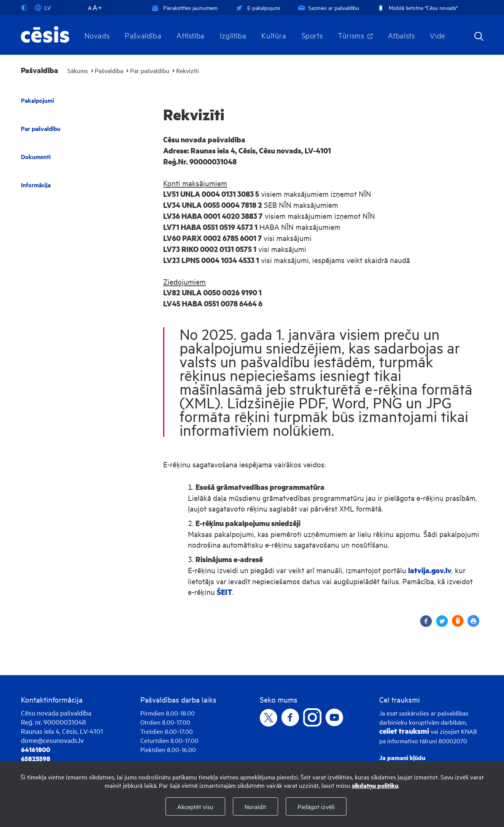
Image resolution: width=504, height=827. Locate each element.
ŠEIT (225, 592)
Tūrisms (351, 35)
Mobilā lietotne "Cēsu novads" (417, 7)
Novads (97, 35)
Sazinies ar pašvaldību (328, 7)
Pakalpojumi (37, 100)
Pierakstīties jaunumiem (185, 7)
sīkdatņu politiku (375, 785)
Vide (437, 35)
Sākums (78, 70)
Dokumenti (36, 157)
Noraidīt (255, 806)
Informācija (36, 185)
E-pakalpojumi (257, 7)
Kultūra (274, 35)
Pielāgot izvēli (316, 806)
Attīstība (191, 35)
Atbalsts (401, 35)
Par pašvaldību (150, 70)
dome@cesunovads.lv (52, 740)
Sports (312, 35)
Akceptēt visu (195, 806)
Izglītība (233, 35)
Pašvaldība (143, 35)
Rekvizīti (188, 70)
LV (43, 8)
